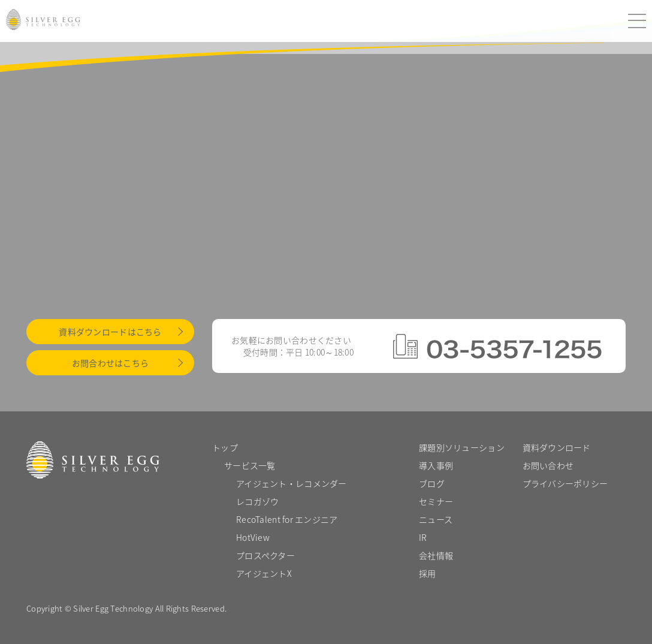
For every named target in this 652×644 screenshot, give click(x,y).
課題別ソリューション (462, 447)
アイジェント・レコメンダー (292, 483)
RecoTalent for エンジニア (287, 519)
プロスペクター (265, 555)
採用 (428, 573)
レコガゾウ (257, 501)
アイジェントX (264, 573)
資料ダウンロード (557, 447)
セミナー (436, 501)
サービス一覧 (250, 465)
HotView (253, 537)
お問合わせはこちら (111, 363)
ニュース (436, 519)
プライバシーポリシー (565, 483)
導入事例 (436, 465)
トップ (225, 447)
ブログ (432, 483)
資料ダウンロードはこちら (110, 332)
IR (423, 537)
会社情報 (436, 555)
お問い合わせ (548, 465)
